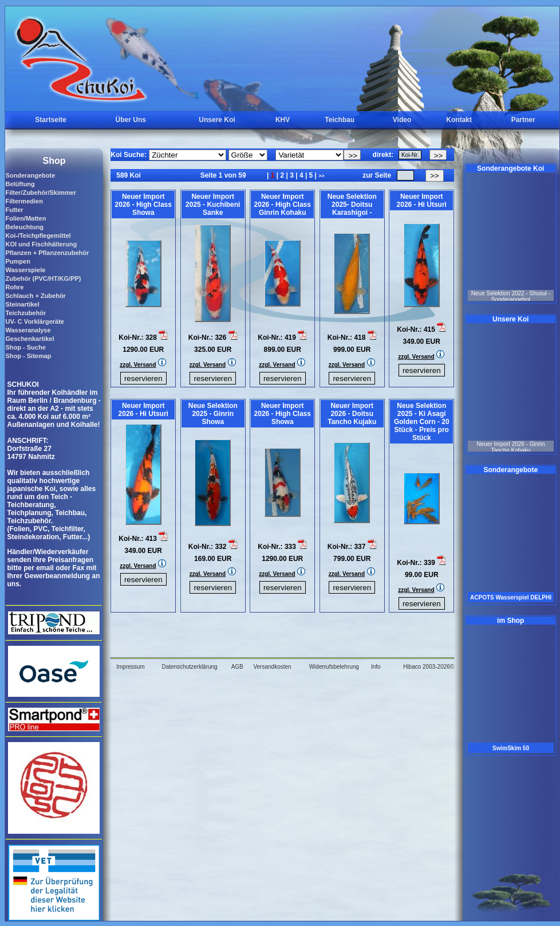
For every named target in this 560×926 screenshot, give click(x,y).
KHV (283, 120)
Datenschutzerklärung (189, 667)
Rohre (14, 287)
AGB (237, 667)
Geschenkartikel (29, 339)
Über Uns (131, 120)
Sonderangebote (30, 175)
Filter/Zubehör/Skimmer (40, 193)
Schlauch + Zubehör (35, 296)
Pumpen (17, 261)
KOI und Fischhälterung (41, 244)
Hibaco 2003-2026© (429, 667)
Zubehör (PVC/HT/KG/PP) (43, 278)
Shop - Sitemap (28, 356)
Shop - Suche (25, 347)
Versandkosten (272, 667)
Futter (14, 210)
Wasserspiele (25, 270)
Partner (523, 120)
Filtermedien (24, 201)
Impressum (130, 667)
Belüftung (20, 184)
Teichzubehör (25, 313)
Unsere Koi (217, 120)
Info (376, 667)
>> (322, 176)
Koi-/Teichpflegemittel (38, 236)
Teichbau (340, 120)
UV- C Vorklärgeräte (35, 321)
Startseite (51, 120)
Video (402, 120)
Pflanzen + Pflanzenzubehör (47, 253)
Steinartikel (22, 304)
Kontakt (459, 120)
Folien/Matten (25, 218)
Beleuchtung (24, 227)
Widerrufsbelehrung (334, 667)
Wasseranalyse (28, 330)
